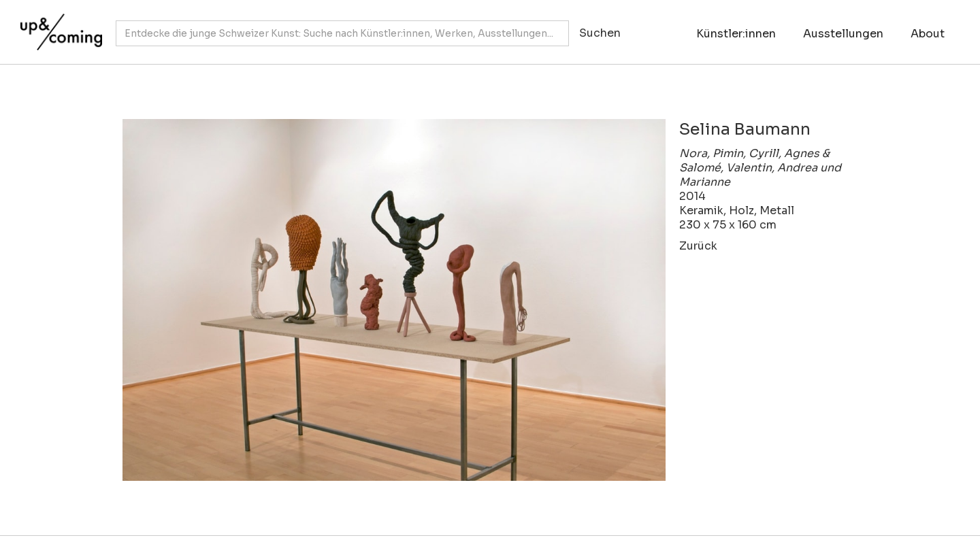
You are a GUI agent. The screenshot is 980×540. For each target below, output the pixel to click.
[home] (58, 25)
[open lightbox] (394, 300)
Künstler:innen (736, 34)
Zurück (698, 246)
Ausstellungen (843, 34)
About (928, 34)
